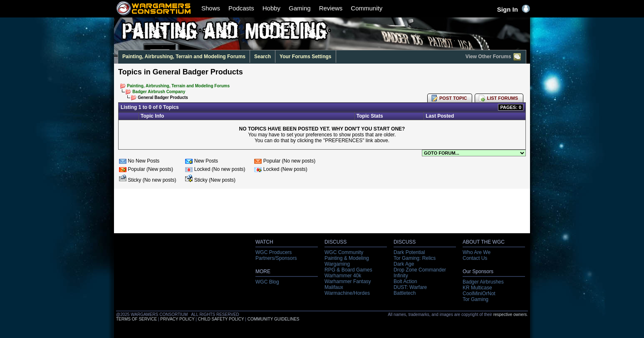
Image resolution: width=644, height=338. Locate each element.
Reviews (331, 8)
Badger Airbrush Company (159, 92)
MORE (263, 271)
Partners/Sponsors (276, 258)
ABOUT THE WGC (484, 242)
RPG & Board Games (348, 270)
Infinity (401, 276)
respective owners (510, 315)
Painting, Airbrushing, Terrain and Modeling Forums (184, 57)
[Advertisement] (322, 213)
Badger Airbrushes (483, 282)
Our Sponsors (478, 271)
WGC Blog (267, 282)
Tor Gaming (476, 299)
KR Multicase (477, 288)
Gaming (300, 8)
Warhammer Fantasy (348, 281)
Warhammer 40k (343, 276)
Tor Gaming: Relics (415, 258)
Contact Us (475, 258)
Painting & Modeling (347, 258)
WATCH (264, 242)
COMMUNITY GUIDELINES (274, 319)
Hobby (271, 8)
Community (367, 8)
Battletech (405, 293)
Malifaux (334, 287)
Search (263, 57)
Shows (211, 8)
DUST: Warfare (410, 287)
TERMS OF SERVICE (136, 319)
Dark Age (404, 264)
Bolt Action (405, 281)
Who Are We (477, 252)
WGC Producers (274, 252)
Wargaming (337, 264)
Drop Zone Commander (420, 270)
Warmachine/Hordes (347, 293)
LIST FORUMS (502, 98)
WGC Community (344, 252)
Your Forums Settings (305, 57)
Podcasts (241, 8)
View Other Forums (494, 57)
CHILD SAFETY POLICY (221, 319)
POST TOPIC (453, 98)
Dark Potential (409, 252)
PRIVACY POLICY (177, 319)
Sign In (514, 9)
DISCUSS (336, 242)
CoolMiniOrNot (479, 294)
